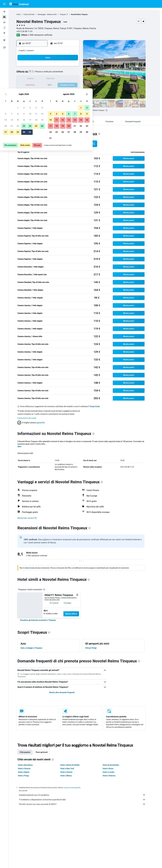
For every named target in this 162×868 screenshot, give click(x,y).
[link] (42, 620)
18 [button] (71, 79)
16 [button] (59, 79)
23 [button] (59, 85)
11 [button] (71, 73)
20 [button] (40, 85)
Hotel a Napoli (28, 772)
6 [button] (40, 73)
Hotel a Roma (112, 769)
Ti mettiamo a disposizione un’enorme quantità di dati (87, 800)
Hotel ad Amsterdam (115, 765)
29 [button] (53, 91)
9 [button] (59, 73)
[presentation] (111, 110)
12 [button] (77, 73)
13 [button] (40, 79)
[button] (4, 4)
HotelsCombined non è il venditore (87, 795)
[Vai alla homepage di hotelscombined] (19, 4)
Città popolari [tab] (29, 752)
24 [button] (65, 85)
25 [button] (71, 85)
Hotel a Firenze (71, 772)
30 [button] (59, 91)
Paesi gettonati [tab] (46, 752)
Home (23, 14)
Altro (24, 446)
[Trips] (4, 40)
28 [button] (46, 91)
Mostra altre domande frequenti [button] (66, 692)
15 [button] (53, 79)
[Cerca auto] (4, 22)
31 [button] (65, 91)
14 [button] (46, 79)
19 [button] (77, 79)
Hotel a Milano (70, 776)
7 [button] (46, 73)
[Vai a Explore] (4, 33)
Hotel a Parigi (28, 776)
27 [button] (40, 91)
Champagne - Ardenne (49, 14)
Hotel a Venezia (29, 769)
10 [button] (65, 73)
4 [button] (71, 67)
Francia (30, 14)
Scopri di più (99, 406)
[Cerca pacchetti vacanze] (4, 28)
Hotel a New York (72, 769)
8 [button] (52, 73)
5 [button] (77, 67)
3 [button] (65, 67)
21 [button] (46, 85)
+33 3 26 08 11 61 (29, 31)
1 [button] (52, 67)
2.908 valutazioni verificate (45, 35)
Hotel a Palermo (113, 776)
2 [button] (59, 67)
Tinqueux (67, 14)
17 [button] (65, 79)
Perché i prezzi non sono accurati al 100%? (87, 804)
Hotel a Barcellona (30, 765)
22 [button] (53, 85)
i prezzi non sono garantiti (76, 788)
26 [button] (77, 85)
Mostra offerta (76, 614)
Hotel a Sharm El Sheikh (74, 765)
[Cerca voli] (4, 12)
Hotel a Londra (113, 772)
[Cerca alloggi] (4, 17)
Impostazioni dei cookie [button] (31, 418)
